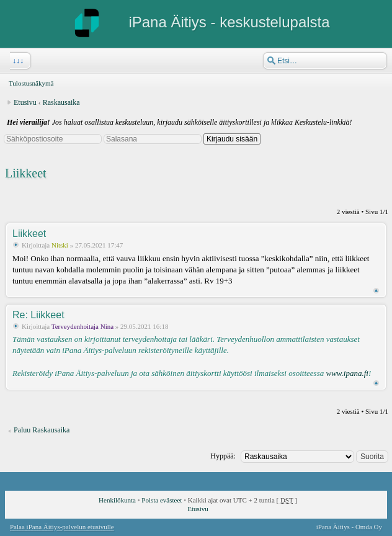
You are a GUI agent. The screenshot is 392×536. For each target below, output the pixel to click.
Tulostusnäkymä (31, 83)
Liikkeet (26, 173)
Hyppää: (223, 456)
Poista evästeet (162, 500)
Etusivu (25, 102)
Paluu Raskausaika (42, 430)
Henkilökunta (117, 500)
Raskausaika (61, 102)
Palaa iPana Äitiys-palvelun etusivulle (62, 527)
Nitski (60, 245)
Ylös (376, 291)
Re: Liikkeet (38, 315)
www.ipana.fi (347, 373)
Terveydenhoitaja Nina (82, 326)
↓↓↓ (17, 61)
